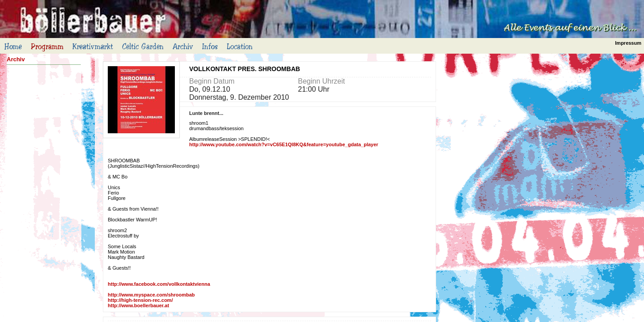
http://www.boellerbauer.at (138, 305)
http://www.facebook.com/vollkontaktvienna (159, 284)
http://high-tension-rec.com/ (140, 300)
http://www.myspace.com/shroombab (151, 295)
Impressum (628, 43)
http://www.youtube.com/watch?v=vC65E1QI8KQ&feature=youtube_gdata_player (284, 144)
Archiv (16, 59)
